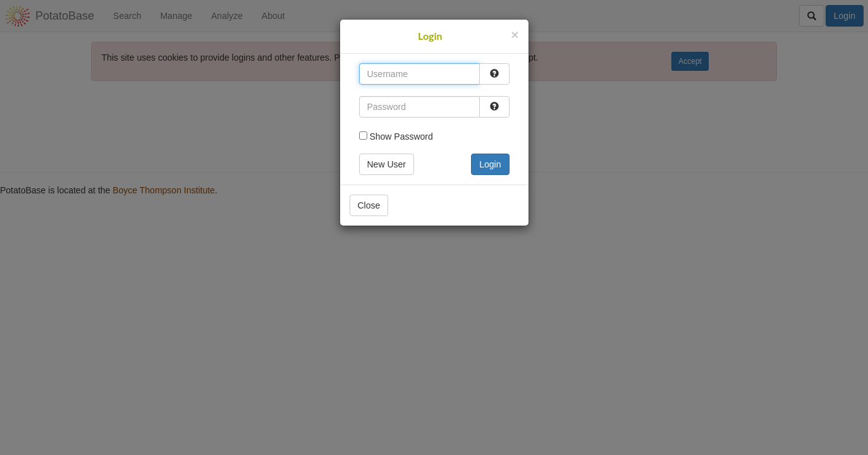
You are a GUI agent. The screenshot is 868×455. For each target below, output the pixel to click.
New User (387, 164)
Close (369, 205)
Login (490, 164)
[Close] (515, 34)
